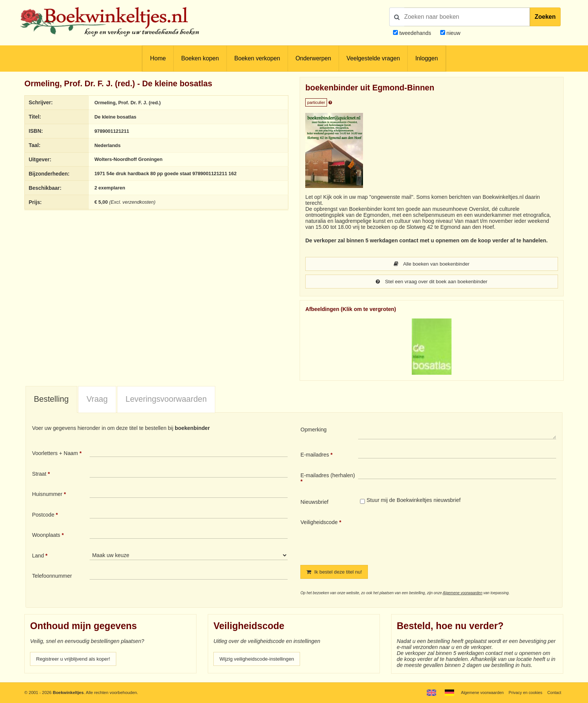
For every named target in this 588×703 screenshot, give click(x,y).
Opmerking (313, 430)
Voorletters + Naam (55, 454)
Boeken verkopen (257, 58)
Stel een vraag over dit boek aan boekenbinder (432, 282)
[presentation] (421, 536)
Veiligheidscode (319, 523)
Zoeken (545, 17)
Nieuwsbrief (314, 503)
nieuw (453, 33)
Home (158, 58)
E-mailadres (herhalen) (328, 476)
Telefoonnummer (52, 577)
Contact (554, 692)
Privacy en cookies (524, 692)
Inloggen (426, 58)
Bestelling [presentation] (51, 400)
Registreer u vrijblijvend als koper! (76, 660)
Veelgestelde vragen (373, 58)
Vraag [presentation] (97, 400)
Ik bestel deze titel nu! (336, 573)
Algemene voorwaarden (463, 594)
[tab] (51, 401)
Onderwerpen (313, 58)
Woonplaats (46, 536)
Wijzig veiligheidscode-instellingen (260, 660)
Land (38, 556)
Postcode (43, 515)
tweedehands (415, 33)
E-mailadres (315, 455)
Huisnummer (47, 495)
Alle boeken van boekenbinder (432, 264)
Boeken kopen (200, 58)
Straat (39, 475)
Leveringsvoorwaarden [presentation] (166, 400)
